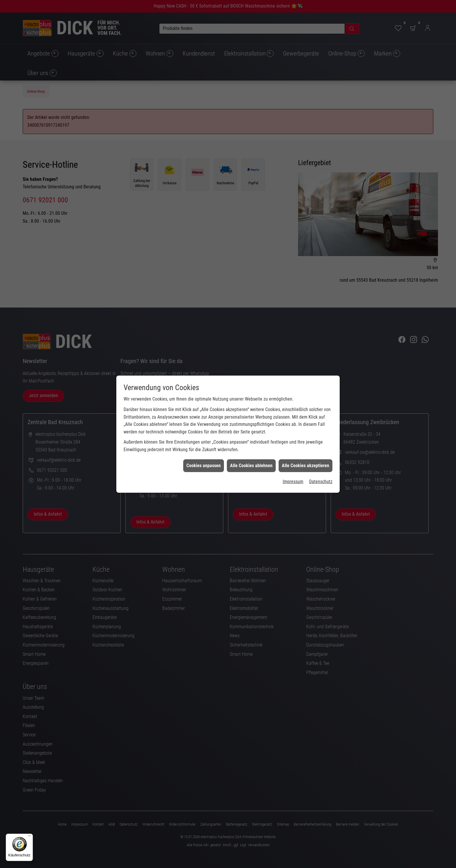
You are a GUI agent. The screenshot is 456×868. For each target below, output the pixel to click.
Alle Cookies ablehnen (251, 441)
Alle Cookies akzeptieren (306, 441)
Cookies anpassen (204, 441)
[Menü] (29, 837)
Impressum (293, 457)
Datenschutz (321, 457)
